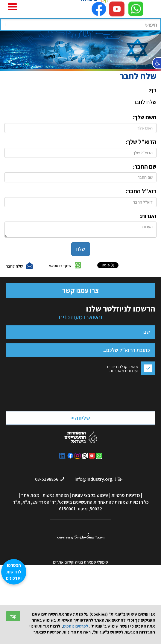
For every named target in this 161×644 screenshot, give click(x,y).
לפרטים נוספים (76, 626)
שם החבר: (145, 167)
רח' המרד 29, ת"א (40, 502)
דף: (152, 90)
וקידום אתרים (64, 562)
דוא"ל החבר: (141, 191)
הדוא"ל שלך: (141, 142)
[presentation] (102, 392)
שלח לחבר (14, 266)
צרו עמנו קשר (80, 290)
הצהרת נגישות (56, 495)
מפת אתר (30, 495)
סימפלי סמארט (81, 536)
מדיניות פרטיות (126, 495)
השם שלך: (145, 117)
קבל (13, 616)
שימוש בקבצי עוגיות (90, 495)
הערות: (148, 216)
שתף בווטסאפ (60, 266)
